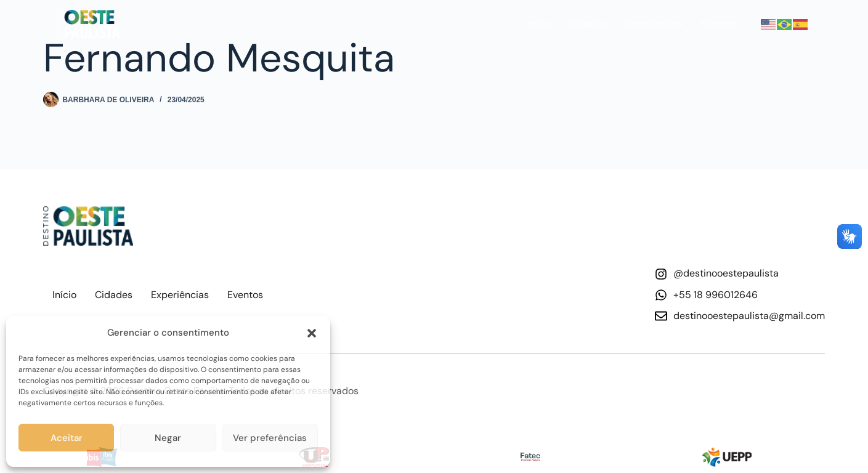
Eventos (719, 24)
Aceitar (67, 438)
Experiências (654, 24)
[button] (312, 333)
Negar (168, 438)
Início (538, 24)
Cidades (587, 24)
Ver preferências (270, 438)
